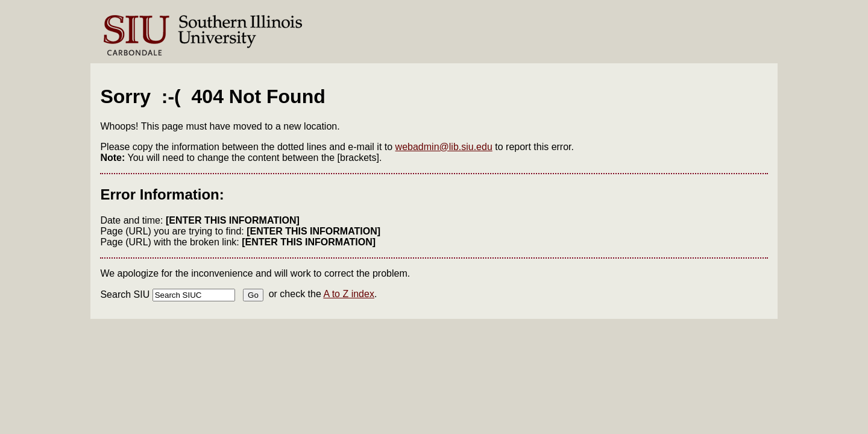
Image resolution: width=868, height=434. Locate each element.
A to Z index (349, 294)
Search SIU (125, 294)
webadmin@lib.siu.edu (444, 147)
